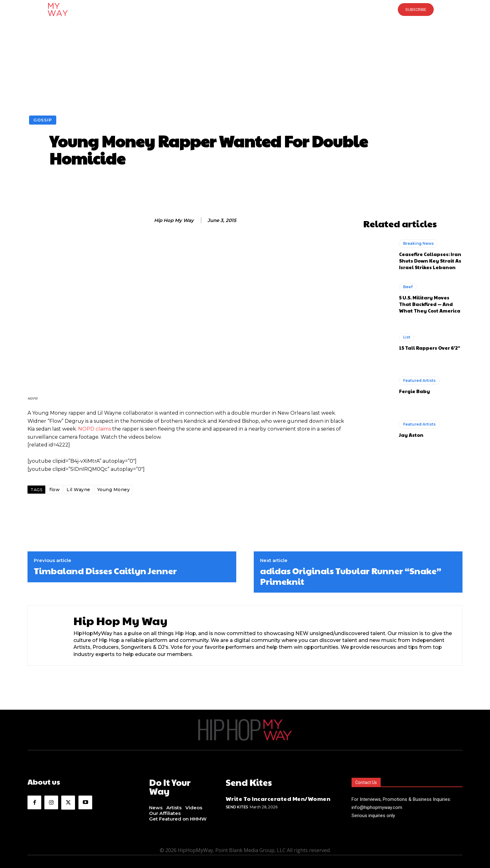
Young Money (114, 490)
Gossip (43, 120)
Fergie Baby (415, 391)
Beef (408, 287)
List (407, 337)
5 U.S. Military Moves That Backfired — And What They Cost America (430, 304)
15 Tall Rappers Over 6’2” (430, 348)
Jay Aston (411, 435)
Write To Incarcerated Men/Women (278, 797)
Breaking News (418, 243)
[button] (245, 9)
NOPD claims (95, 429)
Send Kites (237, 806)
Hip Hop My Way (174, 220)
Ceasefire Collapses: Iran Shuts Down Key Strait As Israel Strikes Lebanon (430, 261)
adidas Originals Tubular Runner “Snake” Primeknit (351, 576)
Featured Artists (419, 380)
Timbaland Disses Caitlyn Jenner (105, 571)
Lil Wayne (78, 490)
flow (55, 490)
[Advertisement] (245, 69)
